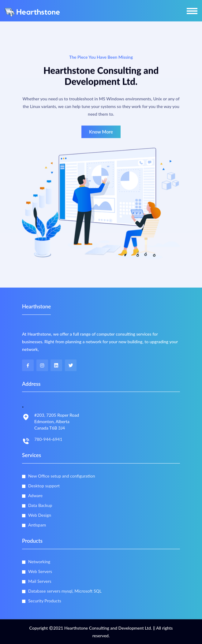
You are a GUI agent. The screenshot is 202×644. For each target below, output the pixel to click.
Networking (39, 562)
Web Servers (40, 571)
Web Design (40, 515)
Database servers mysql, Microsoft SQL (65, 591)
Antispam (37, 525)
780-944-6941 (48, 439)
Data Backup (40, 505)
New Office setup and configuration (62, 476)
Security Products (45, 601)
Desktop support (44, 486)
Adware (35, 495)
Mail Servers (40, 581)
